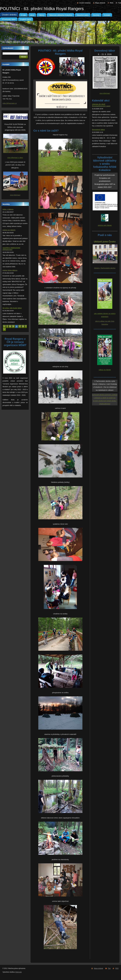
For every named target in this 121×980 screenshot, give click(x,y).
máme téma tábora (10, 270)
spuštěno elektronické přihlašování (11, 249)
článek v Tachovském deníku (105, 268)
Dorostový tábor (98, 130)
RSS (112, 3)
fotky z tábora (8, 209)
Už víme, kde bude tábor (12, 308)
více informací (15, 195)
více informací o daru (15, 158)
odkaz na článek (105, 370)
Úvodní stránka (85, 3)
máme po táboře (9, 230)
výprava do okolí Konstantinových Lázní (101, 105)
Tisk (119, 3)
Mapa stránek (100, 3)
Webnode (18, 972)
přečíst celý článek (105, 225)
